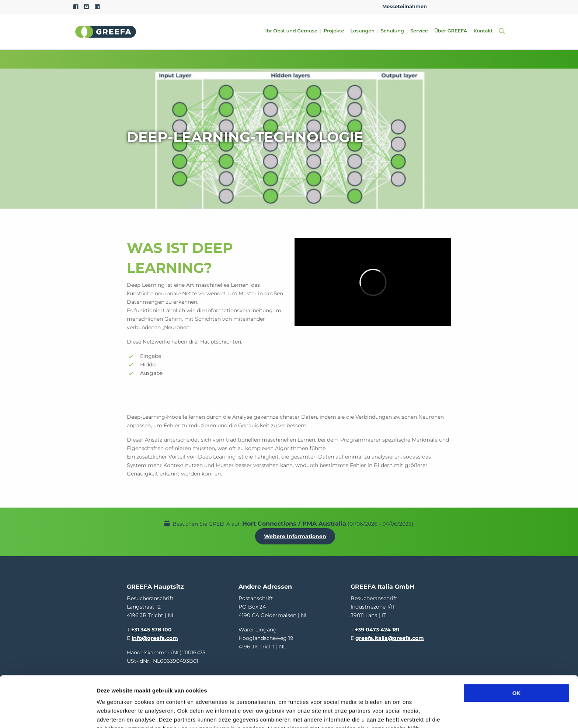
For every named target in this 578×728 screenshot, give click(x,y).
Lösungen (362, 31)
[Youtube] (86, 7)
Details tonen (398, 713)
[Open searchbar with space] (500, 32)
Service (419, 31)
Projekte (334, 31)
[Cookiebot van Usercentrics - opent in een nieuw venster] (48, 714)
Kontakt (483, 31)
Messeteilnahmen (405, 6)
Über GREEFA (451, 31)
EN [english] (440, 6)
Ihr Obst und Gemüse (291, 31)
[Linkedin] (97, 7)
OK (517, 645)
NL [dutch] (452, 6)
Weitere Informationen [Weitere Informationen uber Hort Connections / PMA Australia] (295, 536)
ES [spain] (475, 6)
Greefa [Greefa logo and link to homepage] (106, 32)
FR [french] (499, 6)
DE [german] (464, 6)
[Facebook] (76, 7)
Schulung (392, 31)
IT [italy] (487, 6)
